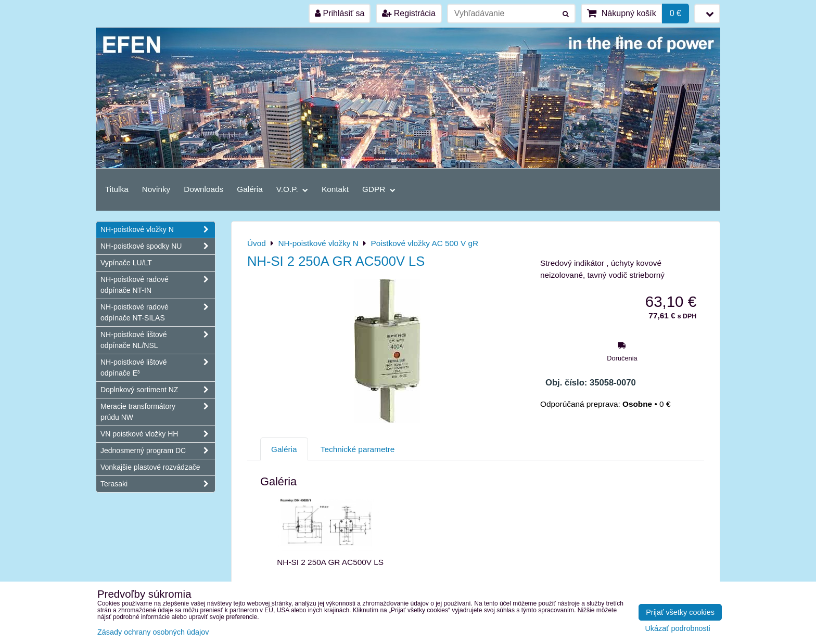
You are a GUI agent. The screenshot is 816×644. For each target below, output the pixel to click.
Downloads (203, 189)
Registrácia (409, 13)
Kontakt (335, 189)
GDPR (379, 189)
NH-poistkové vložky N (158, 230)
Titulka (117, 189)
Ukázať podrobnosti (677, 629)
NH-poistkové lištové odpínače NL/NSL (158, 340)
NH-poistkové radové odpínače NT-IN (158, 285)
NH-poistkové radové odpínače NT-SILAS (158, 313)
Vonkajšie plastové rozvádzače (150, 467)
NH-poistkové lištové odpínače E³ (158, 368)
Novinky (156, 189)
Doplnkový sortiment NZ (158, 390)
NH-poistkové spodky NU (158, 246)
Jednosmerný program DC (158, 451)
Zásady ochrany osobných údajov (153, 632)
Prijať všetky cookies (680, 612)
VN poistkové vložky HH (158, 434)
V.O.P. (292, 189)
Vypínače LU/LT (126, 263)
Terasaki (158, 484)
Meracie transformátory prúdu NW (158, 412)
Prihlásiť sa (340, 13)
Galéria (250, 189)
